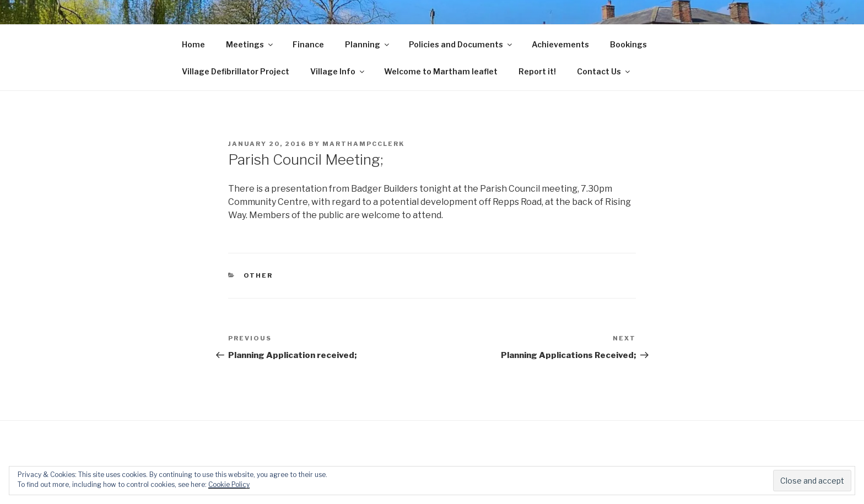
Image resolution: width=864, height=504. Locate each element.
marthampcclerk (363, 144)
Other (258, 275)
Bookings (628, 44)
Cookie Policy (229, 484)
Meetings (250, 44)
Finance (308, 44)
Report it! (537, 71)
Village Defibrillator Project (236, 71)
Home (193, 44)
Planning (368, 44)
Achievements (560, 44)
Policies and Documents (461, 44)
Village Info (338, 71)
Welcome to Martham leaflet (441, 71)
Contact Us (604, 71)
